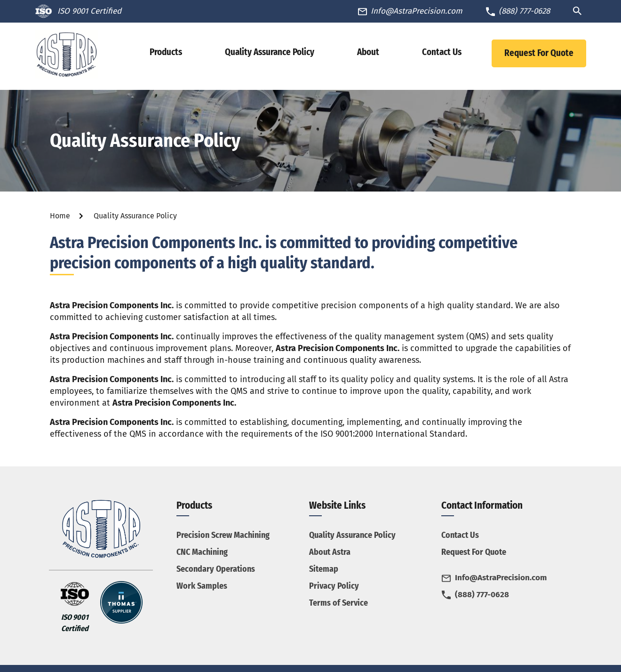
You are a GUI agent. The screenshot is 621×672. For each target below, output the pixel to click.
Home (60, 216)
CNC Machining (202, 552)
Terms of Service (338, 603)
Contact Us (460, 535)
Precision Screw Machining (223, 535)
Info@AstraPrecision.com (501, 578)
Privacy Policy (334, 586)
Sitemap (324, 569)
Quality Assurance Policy (352, 535)
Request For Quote (539, 53)
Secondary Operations (216, 569)
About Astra (330, 552)
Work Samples (202, 586)
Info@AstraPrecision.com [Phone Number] (417, 11)
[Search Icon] (579, 11)
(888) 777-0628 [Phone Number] (524, 11)
